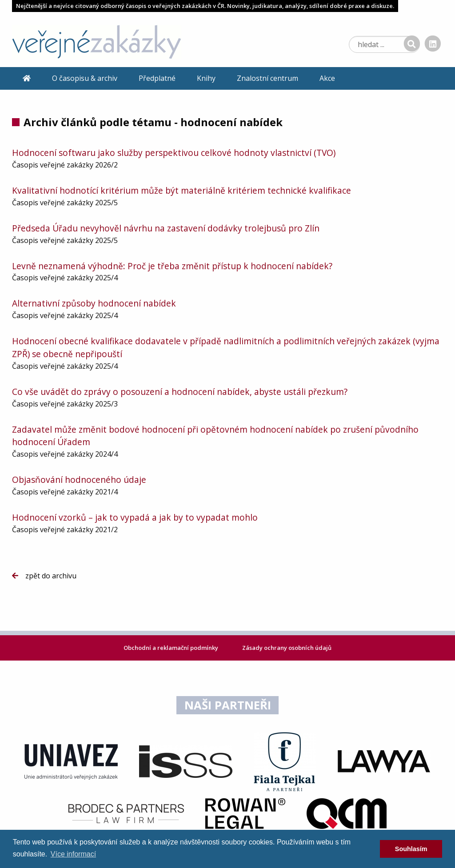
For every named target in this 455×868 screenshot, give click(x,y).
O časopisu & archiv (85, 78)
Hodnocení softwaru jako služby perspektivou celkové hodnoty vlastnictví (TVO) (174, 153)
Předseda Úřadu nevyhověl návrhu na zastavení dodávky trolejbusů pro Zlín (166, 228)
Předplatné (157, 78)
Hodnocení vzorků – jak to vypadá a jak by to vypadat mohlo (135, 517)
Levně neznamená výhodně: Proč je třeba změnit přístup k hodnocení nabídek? (172, 266)
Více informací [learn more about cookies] (73, 854)
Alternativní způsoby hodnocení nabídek (94, 303)
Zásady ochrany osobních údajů (287, 648)
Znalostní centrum (267, 78)
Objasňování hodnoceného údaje (79, 480)
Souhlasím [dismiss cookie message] (411, 849)
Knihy (206, 78)
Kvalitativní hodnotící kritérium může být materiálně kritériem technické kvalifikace (182, 190)
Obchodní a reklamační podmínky (172, 648)
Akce (327, 78)
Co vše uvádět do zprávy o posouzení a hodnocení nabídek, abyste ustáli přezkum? (180, 392)
